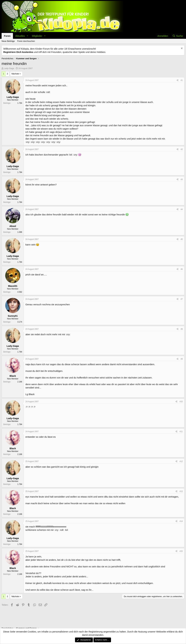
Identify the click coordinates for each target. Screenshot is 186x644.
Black (13, 376)
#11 (181, 431)
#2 (182, 149)
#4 (182, 209)
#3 (182, 179)
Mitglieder (37, 36)
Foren (7, 36)
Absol (13, 226)
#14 (181, 521)
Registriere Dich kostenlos (18, 52)
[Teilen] (178, 80)
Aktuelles (20, 36)
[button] (27, 36)
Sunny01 (13, 316)
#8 (182, 329)
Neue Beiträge (8, 41)
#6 (182, 269)
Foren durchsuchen (26, 41)
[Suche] (178, 36)
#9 (182, 359)
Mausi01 (13, 286)
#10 (181, 402)
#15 (181, 551)
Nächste (15, 74)
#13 (181, 491)
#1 (182, 80)
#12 (181, 461)
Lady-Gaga (9, 68)
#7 (182, 299)
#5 (182, 239)
